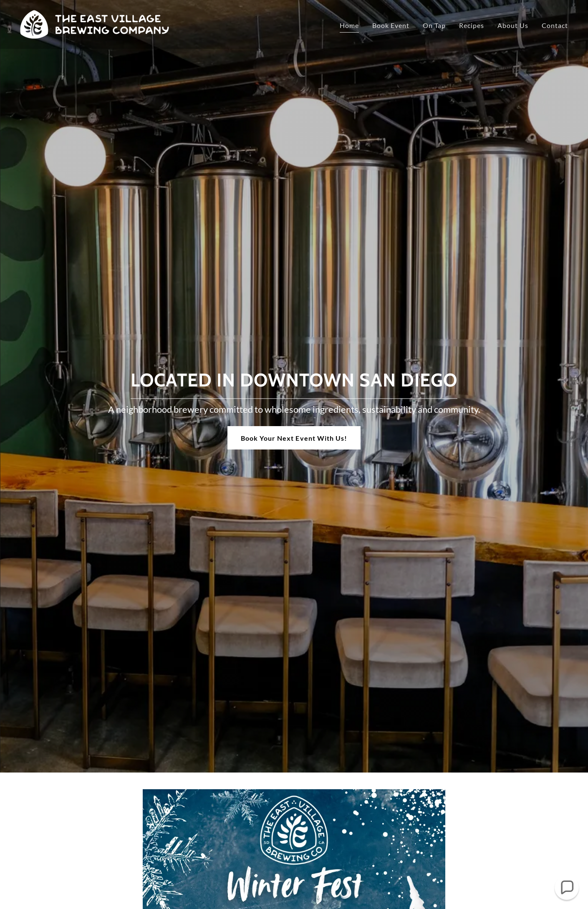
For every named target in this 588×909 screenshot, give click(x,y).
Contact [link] (555, 25)
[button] (567, 888)
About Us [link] (513, 25)
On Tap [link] (434, 25)
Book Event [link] (391, 25)
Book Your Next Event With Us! (294, 438)
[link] (95, 24)
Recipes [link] (472, 25)
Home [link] (349, 25)
